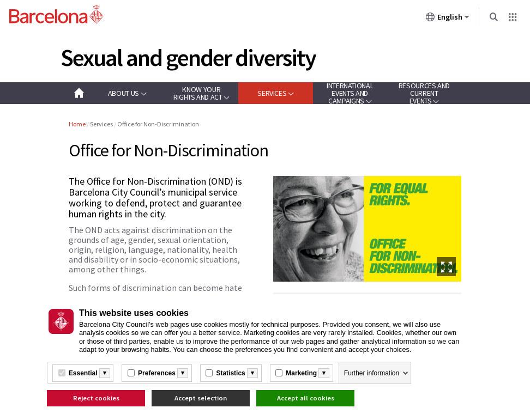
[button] (127, 93)
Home (77, 124)
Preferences (157, 373)
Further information (372, 373)
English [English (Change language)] (448, 19)
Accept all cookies (306, 398)
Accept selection (201, 398)
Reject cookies (96, 398)
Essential (83, 373)
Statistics (230, 373)
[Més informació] (105, 373)
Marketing (301, 373)
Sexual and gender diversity (188, 57)
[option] (367, 229)
